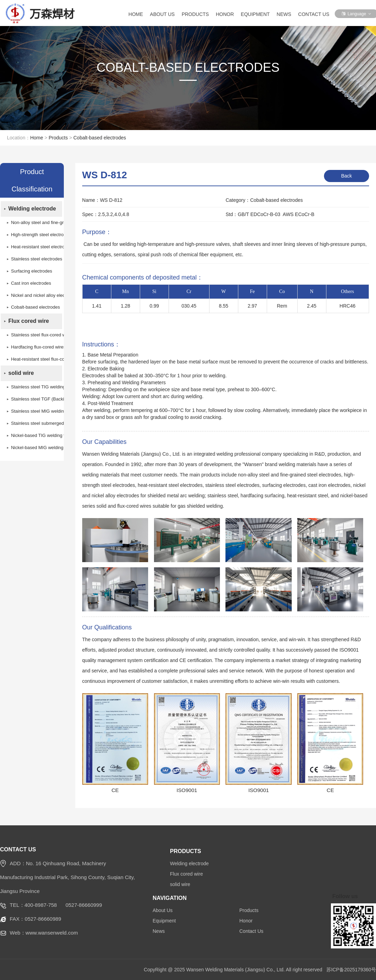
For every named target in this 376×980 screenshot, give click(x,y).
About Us (162, 14)
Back (346, 176)
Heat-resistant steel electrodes (35, 247)
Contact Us (314, 14)
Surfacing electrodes (32, 271)
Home (136, 14)
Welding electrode (32, 209)
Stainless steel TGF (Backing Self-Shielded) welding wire (35, 400)
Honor (225, 14)
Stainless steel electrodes (35, 259)
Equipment (255, 14)
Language (356, 14)
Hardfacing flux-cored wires (35, 348)
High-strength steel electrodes (35, 235)
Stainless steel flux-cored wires (35, 336)
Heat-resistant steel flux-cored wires (35, 360)
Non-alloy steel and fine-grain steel (35, 223)
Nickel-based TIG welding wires (35, 436)
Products (195, 14)
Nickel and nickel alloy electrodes (35, 296)
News (284, 14)
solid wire (21, 374)
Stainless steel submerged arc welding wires (35, 424)
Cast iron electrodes (31, 283)
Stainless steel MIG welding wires (35, 412)
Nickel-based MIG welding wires (35, 448)
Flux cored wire (29, 322)
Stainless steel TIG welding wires (35, 388)
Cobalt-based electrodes (100, 138)
